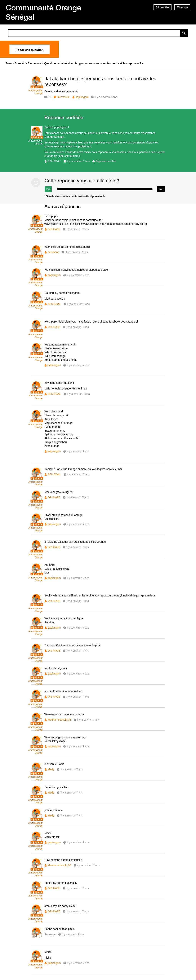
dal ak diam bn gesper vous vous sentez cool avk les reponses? (100, 82)
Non (161, 189)
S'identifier (163, 7)
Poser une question (29, 49)
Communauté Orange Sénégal (43, 12)
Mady (51, 769)
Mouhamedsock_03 (59, 720)
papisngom (82, 97)
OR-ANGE (54, 229)
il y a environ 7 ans (79, 161)
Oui (48, 189)
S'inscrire (182, 7)
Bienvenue (63, 97)
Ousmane (53, 252)
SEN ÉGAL (54, 161)
